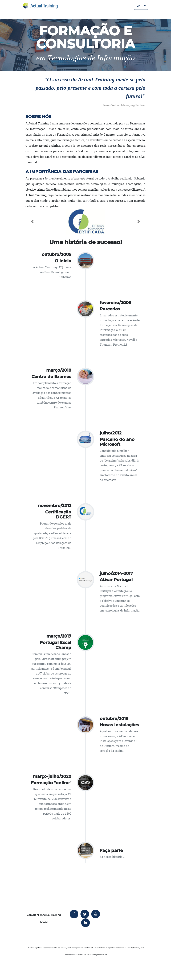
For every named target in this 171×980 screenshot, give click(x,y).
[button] (32, 221)
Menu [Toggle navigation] (141, 6)
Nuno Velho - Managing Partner (124, 105)
